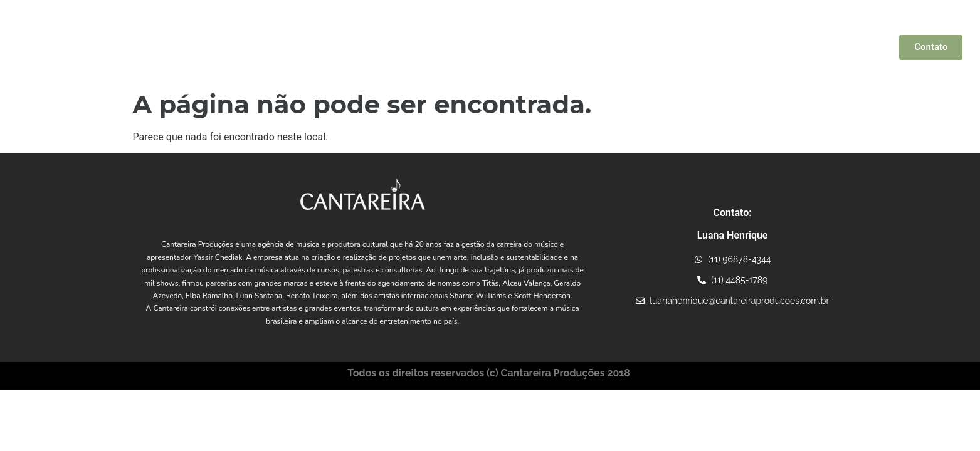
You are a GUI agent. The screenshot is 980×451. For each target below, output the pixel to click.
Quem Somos (342, 47)
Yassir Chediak (410, 47)
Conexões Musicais (588, 47)
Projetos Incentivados (682, 47)
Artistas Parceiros (494, 47)
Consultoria (760, 47)
